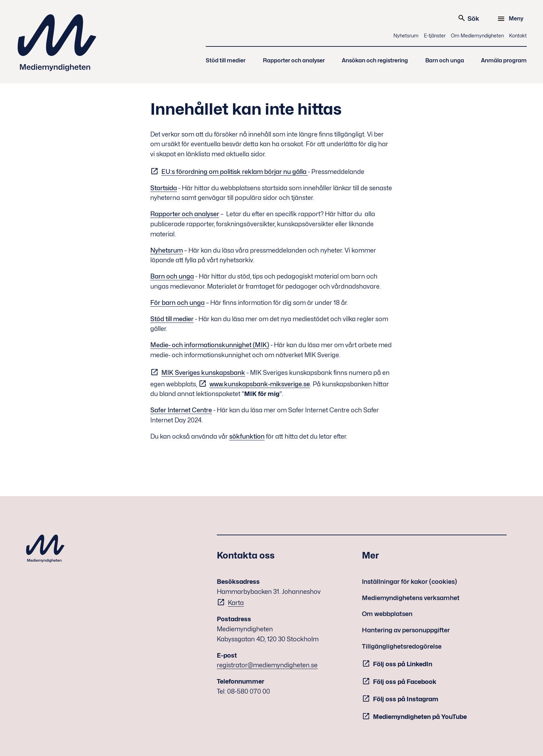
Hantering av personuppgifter (406, 630)
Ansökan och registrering (375, 60)
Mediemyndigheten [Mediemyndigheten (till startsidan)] (57, 43)
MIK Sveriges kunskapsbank (203, 373)
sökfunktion (247, 436)
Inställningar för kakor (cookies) (410, 582)
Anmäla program (504, 60)
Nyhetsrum (406, 36)
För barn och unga (177, 303)
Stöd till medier (226, 60)
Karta (236, 603)
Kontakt (518, 36)
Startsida (164, 188)
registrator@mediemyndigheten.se (267, 665)
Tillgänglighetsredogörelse (402, 646)
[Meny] (511, 19)
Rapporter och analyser (294, 60)
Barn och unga (445, 60)
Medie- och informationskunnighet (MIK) (210, 345)
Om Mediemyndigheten (477, 36)
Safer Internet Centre (181, 410)
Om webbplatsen (387, 614)
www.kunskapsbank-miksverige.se (260, 384)
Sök (468, 18)
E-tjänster (435, 36)
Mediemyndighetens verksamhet (411, 598)
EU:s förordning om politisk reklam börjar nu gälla (235, 172)
